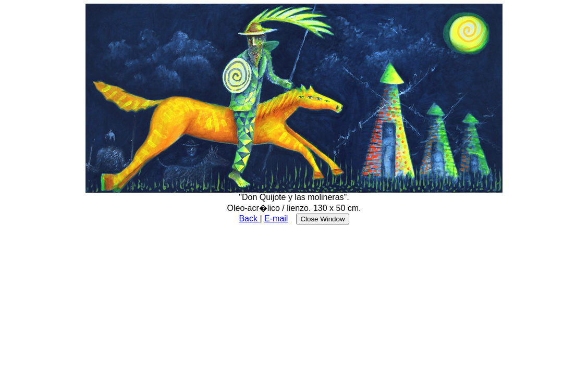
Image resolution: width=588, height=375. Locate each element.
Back (249, 218)
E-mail (276, 218)
